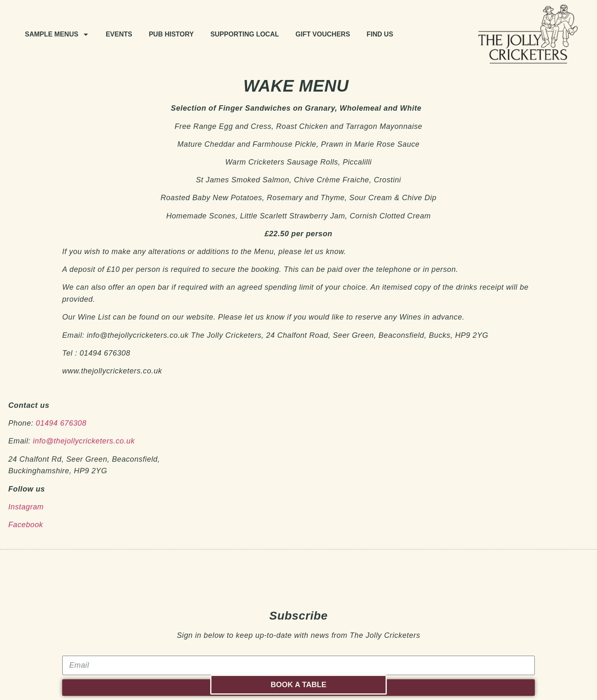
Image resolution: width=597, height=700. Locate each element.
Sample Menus (57, 34)
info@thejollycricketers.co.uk (84, 441)
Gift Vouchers (323, 34)
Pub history (171, 34)
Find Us (380, 34)
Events (119, 34)
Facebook (26, 525)
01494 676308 (61, 423)
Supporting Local (244, 34)
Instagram (26, 507)
